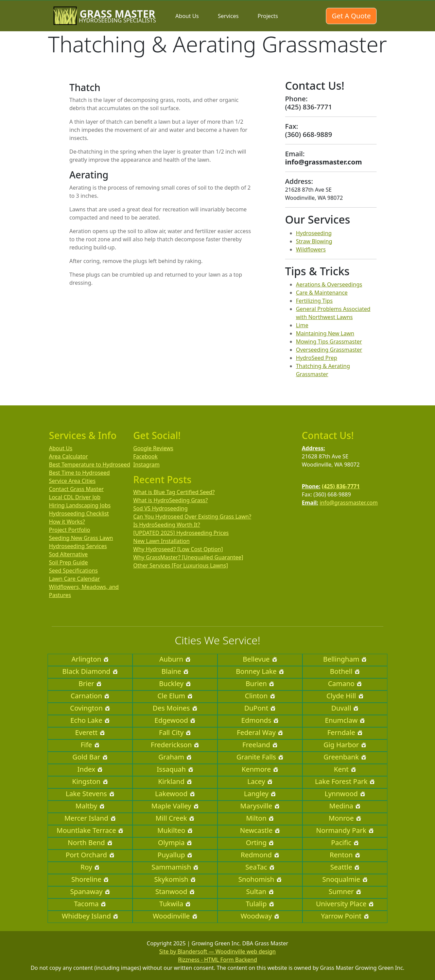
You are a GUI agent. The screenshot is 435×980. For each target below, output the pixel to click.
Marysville (260, 806)
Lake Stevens (90, 794)
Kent (345, 769)
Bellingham (345, 659)
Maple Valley (175, 806)
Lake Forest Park (345, 781)
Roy (90, 867)
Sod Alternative (68, 554)
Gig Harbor (345, 745)
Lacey (260, 781)
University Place (345, 904)
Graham (175, 757)
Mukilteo (175, 830)
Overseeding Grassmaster (329, 350)
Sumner (345, 891)
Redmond (260, 855)
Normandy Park (345, 830)
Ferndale (345, 732)
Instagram (146, 465)
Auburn (175, 659)
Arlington (90, 659)
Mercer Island (90, 818)
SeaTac (260, 867)
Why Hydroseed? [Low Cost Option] (178, 549)
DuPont (260, 708)
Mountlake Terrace (90, 830)
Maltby (90, 806)
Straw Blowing (314, 241)
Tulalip (260, 904)
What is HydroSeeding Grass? (170, 500)
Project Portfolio (69, 530)
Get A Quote (351, 16)
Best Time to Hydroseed (79, 473)
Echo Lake (90, 720)
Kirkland (175, 781)
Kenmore (260, 769)
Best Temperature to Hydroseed (90, 465)
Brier (90, 684)
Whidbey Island (90, 916)
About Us (187, 16)
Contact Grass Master (76, 489)
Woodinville (175, 916)
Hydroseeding (314, 233)
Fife (90, 745)
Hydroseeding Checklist (79, 513)
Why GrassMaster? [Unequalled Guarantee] (188, 557)
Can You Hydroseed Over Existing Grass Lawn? (192, 517)
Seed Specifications (73, 571)
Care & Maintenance (322, 293)
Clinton (260, 696)
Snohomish (260, 879)
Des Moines (175, 708)
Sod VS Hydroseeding (160, 508)
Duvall (345, 708)
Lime (302, 325)
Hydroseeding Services (78, 546)
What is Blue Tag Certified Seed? (174, 492)
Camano (345, 684)
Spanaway (90, 891)
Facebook (145, 456)
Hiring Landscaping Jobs (80, 505)
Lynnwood (345, 794)
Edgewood (175, 720)
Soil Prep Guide (68, 562)
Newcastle (260, 830)
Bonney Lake (260, 671)
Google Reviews (153, 448)
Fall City (175, 732)
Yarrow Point (345, 916)
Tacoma (90, 904)
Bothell (345, 671)
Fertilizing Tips (314, 301)
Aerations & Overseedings (329, 284)
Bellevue (260, 659)
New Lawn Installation (161, 541)
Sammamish (175, 867)
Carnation (90, 696)
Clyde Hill (345, 696)
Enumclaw (345, 720)
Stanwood (175, 891)
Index (90, 769)
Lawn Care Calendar (74, 579)
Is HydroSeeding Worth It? (167, 525)
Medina (345, 806)
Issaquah (175, 769)
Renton (345, 855)
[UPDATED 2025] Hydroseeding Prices (181, 533)
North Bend (90, 843)
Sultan (260, 891)
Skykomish (175, 879)
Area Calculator (68, 456)
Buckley (175, 684)
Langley (260, 794)
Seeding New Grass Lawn (81, 538)
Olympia (175, 843)
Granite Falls (260, 757)
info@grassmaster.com (349, 503)
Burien (260, 684)
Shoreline (90, 879)
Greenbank (345, 757)
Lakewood (175, 794)
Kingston (90, 781)
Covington (90, 708)
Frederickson (175, 745)
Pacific (345, 843)
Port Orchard (90, 855)
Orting (260, 843)
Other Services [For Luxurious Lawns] (181, 565)
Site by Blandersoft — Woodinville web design (218, 951)
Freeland (260, 745)
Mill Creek (175, 818)
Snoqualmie (345, 879)
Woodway (260, 916)
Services (228, 16)
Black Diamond (90, 671)
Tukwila (175, 904)
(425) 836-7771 (341, 486)
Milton (260, 818)
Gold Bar (90, 757)
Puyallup (175, 855)
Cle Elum (175, 696)
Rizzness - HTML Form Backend (218, 960)
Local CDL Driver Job (75, 497)
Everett (90, 732)
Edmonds (260, 720)
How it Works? (67, 522)
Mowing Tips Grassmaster (329, 342)
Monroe (345, 818)
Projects (268, 16)
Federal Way (260, 732)
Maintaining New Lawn (325, 333)
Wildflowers (311, 249)
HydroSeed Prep (317, 358)
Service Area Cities (72, 481)
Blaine (175, 671)
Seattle (345, 867)
